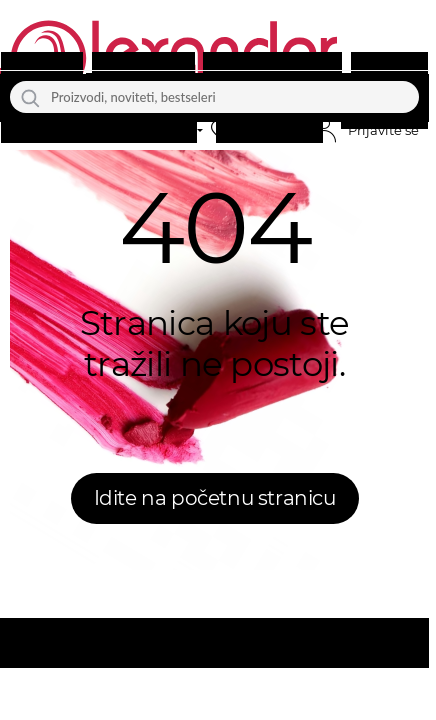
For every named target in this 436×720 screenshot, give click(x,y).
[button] (263, 131)
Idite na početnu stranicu (215, 498)
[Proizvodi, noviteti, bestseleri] (214, 97)
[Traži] (30, 97)
